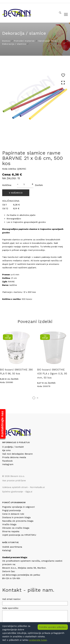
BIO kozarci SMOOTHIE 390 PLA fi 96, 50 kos (16, 372)
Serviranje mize (47, 41)
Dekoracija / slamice (14, 44)
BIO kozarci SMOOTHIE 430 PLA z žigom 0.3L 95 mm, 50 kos (52, 374)
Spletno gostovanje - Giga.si (17, 492)
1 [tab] (34, 398)
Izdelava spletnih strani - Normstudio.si (23, 487)
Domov (6, 41)
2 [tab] (37, 398)
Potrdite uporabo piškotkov (53, 627)
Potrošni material (24, 41)
